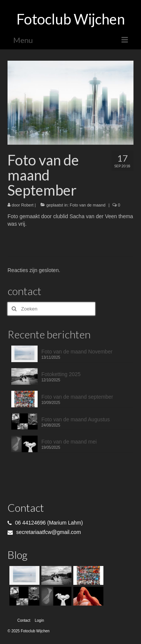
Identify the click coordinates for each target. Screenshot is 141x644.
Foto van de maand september (77, 397)
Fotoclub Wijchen (71, 19)
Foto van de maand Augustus (76, 419)
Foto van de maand (88, 205)
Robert (27, 205)
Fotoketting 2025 (61, 374)
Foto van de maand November (77, 352)
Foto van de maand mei (69, 442)
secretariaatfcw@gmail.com (44, 532)
